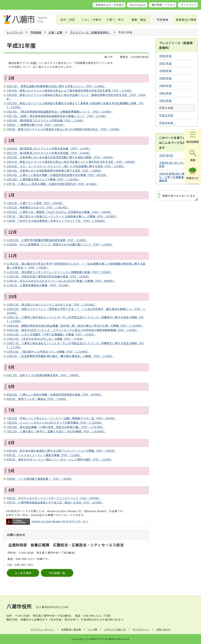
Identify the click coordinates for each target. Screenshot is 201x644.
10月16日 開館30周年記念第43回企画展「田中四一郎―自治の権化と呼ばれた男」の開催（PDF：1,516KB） (75, 326)
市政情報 (162, 20)
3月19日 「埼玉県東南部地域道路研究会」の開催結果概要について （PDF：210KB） (60, 112)
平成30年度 (166, 115)
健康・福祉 (139, 20)
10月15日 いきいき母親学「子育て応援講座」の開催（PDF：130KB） (51, 334)
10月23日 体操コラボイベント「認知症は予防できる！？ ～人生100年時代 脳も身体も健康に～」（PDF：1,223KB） (76, 311)
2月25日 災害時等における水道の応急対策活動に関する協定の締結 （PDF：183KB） (61, 157)
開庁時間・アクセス (163, 5)
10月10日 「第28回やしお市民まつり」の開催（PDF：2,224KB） (48, 352)
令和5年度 (165, 78)
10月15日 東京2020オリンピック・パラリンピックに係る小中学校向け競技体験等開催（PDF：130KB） (72, 330)
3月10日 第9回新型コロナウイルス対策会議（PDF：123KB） (46, 120)
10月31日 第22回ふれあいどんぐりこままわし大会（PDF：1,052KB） (51, 304)
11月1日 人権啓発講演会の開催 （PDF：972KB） (38, 285)
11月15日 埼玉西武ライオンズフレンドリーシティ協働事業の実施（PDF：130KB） (59, 272)
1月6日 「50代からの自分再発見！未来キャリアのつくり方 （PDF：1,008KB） (56, 221)
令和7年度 (165, 63)
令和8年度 (165, 56)
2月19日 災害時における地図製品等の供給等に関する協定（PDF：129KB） (55, 170)
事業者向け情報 (186, 20)
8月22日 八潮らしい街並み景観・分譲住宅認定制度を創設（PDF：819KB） (55, 394)
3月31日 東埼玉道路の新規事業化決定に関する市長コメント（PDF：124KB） (56, 86)
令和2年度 (165, 101)
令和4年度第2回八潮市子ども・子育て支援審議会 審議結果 (176, 177)
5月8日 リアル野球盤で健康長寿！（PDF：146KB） (40, 479)
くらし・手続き (91, 20)
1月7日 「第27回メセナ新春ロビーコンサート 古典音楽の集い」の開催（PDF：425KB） (62, 216)
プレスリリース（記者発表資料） (90, 32)
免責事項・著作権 (71, 629)
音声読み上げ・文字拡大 (110, 5)
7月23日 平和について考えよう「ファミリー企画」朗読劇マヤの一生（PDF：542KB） (62, 418)
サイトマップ (189, 5)
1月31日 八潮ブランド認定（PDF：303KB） (35, 203)
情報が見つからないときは (179, 196)
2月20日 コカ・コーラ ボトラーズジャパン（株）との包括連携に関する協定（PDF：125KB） (66, 166)
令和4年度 (165, 86)
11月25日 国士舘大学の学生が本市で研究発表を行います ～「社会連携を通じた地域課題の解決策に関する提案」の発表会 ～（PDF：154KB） (76, 265)
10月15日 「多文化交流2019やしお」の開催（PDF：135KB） (46, 339)
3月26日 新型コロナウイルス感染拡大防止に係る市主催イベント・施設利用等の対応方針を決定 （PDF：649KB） (76, 97)
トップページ (15, 32)
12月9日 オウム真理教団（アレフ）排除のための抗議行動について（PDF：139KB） (60, 244)
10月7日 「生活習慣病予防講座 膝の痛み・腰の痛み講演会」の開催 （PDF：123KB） (60, 356)
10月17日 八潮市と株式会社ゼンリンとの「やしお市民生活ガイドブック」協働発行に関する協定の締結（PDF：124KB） (75, 319)
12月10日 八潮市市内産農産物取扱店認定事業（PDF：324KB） (47, 240)
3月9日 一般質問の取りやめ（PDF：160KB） (36, 125)
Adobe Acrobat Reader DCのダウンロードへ (47, 522)
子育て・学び (115, 20)
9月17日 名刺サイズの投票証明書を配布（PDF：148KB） (44, 375)
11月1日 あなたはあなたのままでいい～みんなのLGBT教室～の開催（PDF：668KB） (61, 281)
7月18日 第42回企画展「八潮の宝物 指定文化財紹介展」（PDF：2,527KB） (56, 427)
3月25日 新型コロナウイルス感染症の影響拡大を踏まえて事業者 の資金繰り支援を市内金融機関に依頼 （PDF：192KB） (75, 105)
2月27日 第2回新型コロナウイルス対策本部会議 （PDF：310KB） (49, 153)
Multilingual (138, 5)
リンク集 (92, 629)
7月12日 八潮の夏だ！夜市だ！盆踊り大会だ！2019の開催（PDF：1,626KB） (56, 431)
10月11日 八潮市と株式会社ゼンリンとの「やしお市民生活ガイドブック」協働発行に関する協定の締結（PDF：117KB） (75, 345)
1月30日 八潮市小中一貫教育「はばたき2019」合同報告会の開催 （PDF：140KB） (60, 212)
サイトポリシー (141, 629)
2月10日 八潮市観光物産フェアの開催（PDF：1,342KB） (44, 179)
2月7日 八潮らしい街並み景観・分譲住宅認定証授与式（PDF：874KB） (52, 184)
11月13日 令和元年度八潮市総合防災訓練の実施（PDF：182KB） (49, 276)
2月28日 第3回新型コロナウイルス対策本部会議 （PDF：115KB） (49, 148)
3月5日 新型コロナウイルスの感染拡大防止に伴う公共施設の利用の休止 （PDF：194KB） (64, 129)
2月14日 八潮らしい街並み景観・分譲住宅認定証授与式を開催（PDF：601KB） (57, 175)
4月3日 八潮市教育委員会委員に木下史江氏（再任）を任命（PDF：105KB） (55, 502)
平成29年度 (168, 123)
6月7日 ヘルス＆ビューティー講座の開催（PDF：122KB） (44, 455)
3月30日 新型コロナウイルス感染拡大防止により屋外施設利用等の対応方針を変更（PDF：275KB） (70, 90)
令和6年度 (165, 71)
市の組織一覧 (57, 573)
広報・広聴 (56, 32)
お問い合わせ (163, 629)
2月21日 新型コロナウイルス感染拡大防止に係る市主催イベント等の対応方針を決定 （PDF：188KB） (72, 162)
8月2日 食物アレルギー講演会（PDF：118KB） (37, 399)
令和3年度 (165, 93)
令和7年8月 (166, 155)
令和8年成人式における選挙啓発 (176, 164)
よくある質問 (23, 573)
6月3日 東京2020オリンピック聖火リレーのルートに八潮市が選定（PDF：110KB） (60, 459)
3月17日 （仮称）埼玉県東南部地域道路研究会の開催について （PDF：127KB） (57, 116)
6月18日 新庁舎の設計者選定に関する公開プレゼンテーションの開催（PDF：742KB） (62, 451)
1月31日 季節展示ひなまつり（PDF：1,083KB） (38, 207)
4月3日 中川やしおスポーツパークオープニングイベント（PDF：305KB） (54, 498)
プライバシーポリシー (43, 629)
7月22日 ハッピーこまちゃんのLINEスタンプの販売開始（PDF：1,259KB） (55, 423)
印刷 (110, 57)
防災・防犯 (68, 20)
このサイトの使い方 (115, 629)
